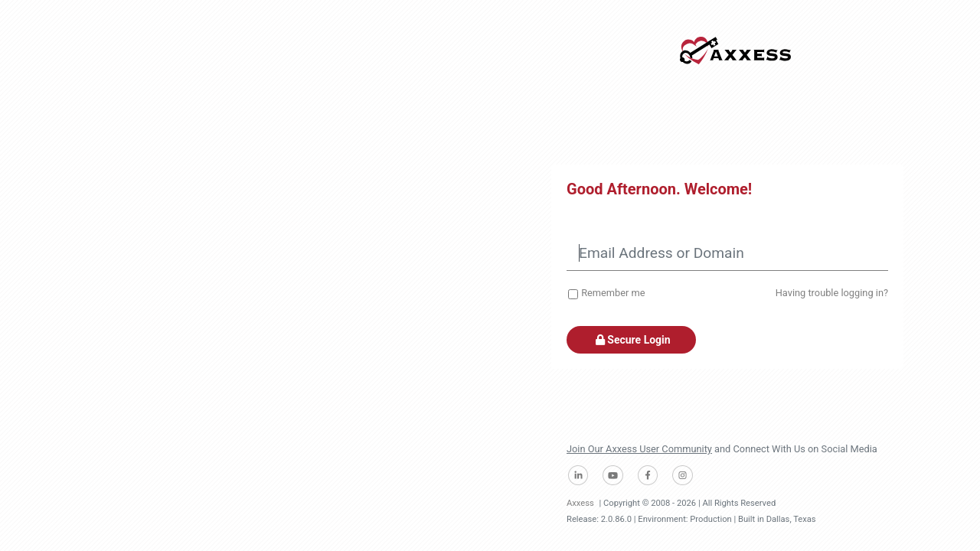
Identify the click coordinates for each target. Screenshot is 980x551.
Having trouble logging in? (832, 293)
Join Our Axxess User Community (639, 449)
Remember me (613, 293)
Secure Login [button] (631, 340)
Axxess (580, 503)
